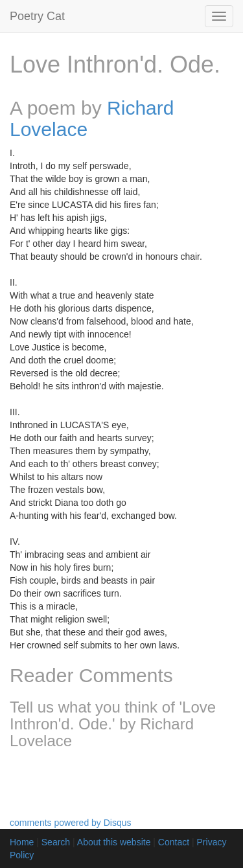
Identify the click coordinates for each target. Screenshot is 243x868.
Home (22, 842)
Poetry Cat (37, 16)
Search (56, 842)
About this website (114, 842)
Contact (174, 842)
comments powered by (71, 823)
